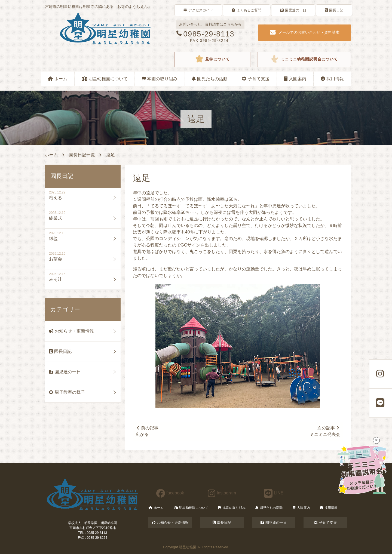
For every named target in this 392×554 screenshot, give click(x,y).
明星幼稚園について (105, 78)
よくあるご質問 (246, 10)
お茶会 (56, 258)
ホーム (58, 78)
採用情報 (332, 78)
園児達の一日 (293, 10)
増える (56, 197)
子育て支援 (256, 78)
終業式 (56, 217)
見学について (212, 59)
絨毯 (53, 238)
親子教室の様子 (67, 391)
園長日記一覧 (82, 154)
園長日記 (334, 10)
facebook (170, 493)
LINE (274, 493)
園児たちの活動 (210, 78)
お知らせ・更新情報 (71, 330)
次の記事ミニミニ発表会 (325, 431)
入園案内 (295, 78)
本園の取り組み (160, 78)
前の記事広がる (147, 431)
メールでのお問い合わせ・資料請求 (305, 32)
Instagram (222, 493)
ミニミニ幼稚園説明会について (304, 59)
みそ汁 (56, 278)
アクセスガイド (198, 10)
